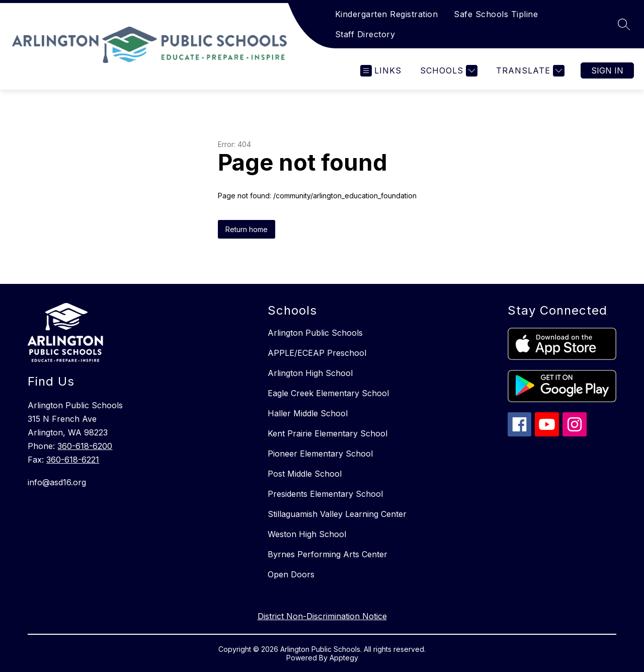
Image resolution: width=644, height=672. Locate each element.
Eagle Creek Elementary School (328, 393)
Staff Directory (365, 34)
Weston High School (307, 534)
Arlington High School (310, 373)
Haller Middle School (308, 413)
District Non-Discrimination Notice (322, 616)
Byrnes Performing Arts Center (328, 554)
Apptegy (344, 658)
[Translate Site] (529, 71)
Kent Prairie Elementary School (328, 433)
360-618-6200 (85, 446)
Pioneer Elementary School (320, 454)
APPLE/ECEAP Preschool (317, 353)
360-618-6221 (73, 460)
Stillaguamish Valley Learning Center (337, 514)
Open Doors (291, 574)
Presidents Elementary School (325, 494)
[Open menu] (381, 71)
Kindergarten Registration (387, 14)
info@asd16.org (57, 482)
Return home (247, 229)
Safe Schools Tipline (496, 14)
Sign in (607, 70)
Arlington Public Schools (315, 333)
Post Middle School (305, 474)
